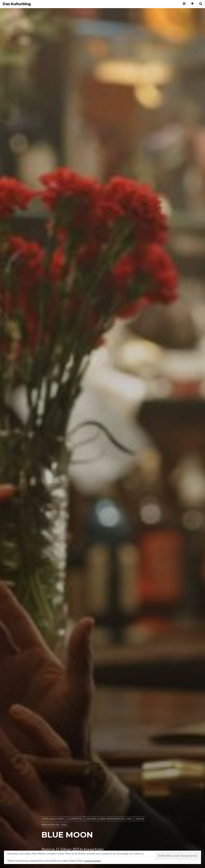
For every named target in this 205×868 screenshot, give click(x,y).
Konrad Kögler (94, 849)
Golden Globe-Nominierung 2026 (109, 819)
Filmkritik (75, 819)
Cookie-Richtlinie (92, 861)
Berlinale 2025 (53, 819)
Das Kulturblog (17, 4)
